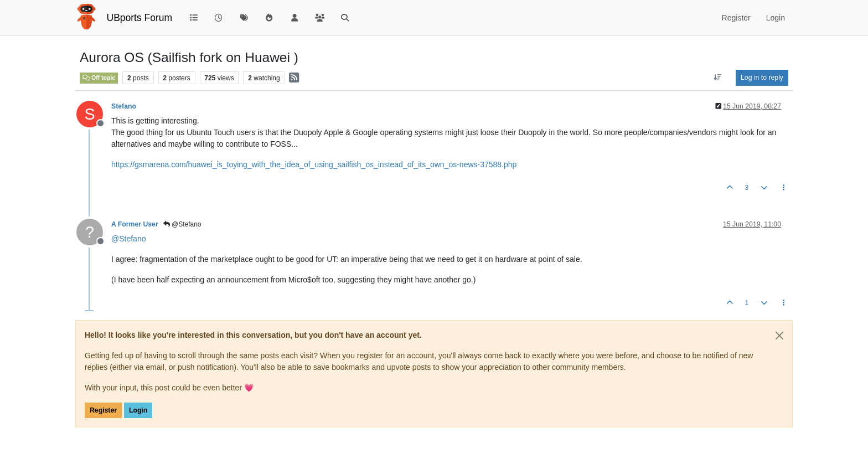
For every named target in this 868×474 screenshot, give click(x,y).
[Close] (779, 336)
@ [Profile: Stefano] (128, 239)
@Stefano (182, 224)
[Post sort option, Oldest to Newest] (718, 78)
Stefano (124, 106)
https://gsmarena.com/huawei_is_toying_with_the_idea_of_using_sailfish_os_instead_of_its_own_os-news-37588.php (314, 164)
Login (138, 410)
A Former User (135, 224)
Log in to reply (762, 78)
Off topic (99, 78)
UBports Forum (140, 18)
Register (103, 410)
